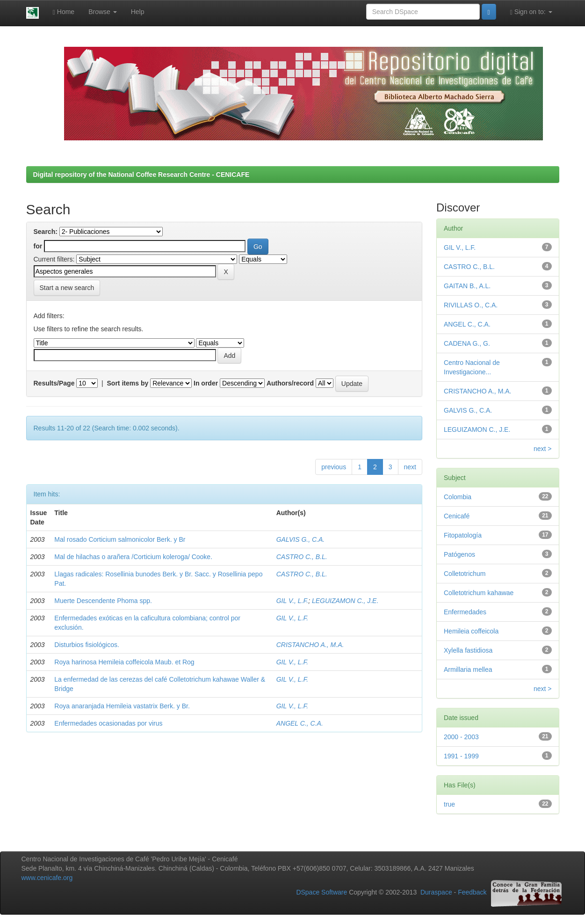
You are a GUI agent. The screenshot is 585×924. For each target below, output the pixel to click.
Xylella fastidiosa (468, 650)
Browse (103, 12)
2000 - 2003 (461, 737)
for (38, 246)
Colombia (458, 497)
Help (138, 12)
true (449, 804)
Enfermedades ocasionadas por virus (108, 723)
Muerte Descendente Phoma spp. (103, 601)
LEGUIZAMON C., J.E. (345, 601)
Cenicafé (457, 516)
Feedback (472, 893)
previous (334, 467)
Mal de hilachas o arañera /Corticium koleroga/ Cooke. (133, 557)
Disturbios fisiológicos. (87, 645)
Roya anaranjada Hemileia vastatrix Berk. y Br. (122, 706)
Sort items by (128, 383)
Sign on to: (531, 12)
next (410, 467)
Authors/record (290, 383)
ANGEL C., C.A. (300, 723)
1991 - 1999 (461, 756)
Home (64, 12)
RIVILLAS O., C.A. (471, 305)
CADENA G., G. (467, 343)
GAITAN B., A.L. (467, 286)
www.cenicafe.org (47, 878)
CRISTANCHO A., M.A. (310, 645)
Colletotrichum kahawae (479, 593)
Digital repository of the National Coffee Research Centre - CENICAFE (141, 175)
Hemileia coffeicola (471, 631)
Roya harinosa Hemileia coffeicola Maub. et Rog (124, 662)
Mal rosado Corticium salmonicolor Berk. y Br (120, 539)
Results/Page (54, 383)
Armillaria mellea (468, 669)
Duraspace (436, 893)
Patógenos (459, 554)
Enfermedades (465, 612)
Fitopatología (463, 535)
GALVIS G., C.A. (300, 539)
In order (206, 383)
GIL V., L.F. (292, 601)
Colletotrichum (465, 574)
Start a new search (67, 288)
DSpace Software (321, 893)
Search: (46, 232)
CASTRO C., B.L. (302, 557)
